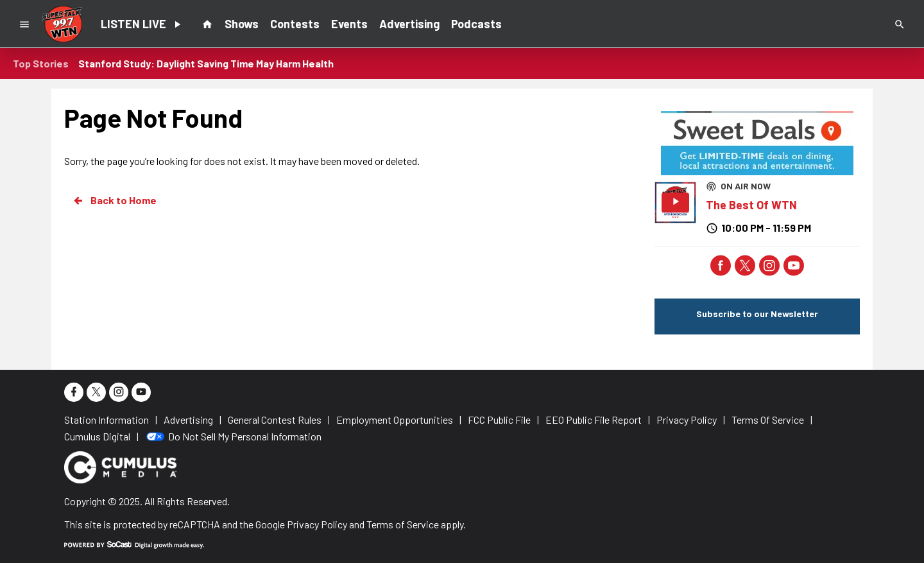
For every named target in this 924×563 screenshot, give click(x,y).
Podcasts (476, 24)
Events (349, 24)
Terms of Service (403, 524)
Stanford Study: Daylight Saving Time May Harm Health (206, 63)
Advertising (409, 24)
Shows (242, 24)
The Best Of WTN (751, 205)
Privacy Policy (317, 524)
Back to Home (114, 200)
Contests (295, 24)
